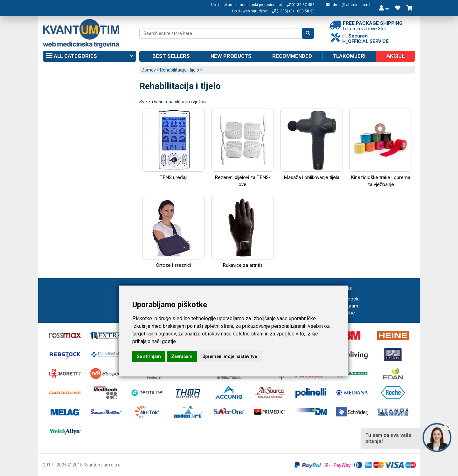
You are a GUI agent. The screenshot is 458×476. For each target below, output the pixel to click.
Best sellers (171, 56)
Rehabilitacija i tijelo (180, 70)
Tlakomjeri (349, 56)
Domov (149, 70)
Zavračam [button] (182, 356)
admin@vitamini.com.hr (349, 5)
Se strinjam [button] (149, 356)
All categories (90, 56)
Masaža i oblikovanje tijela (312, 144)
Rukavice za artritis (243, 232)
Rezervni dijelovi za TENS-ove (243, 148)
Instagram (344, 306)
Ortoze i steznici (174, 232)
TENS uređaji (174, 144)
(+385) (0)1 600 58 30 (293, 11)
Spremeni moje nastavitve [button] (230, 356)
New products (231, 56)
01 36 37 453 (301, 5)
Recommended (292, 56)
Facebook (344, 299)
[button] (384, 8)
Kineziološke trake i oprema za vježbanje (381, 148)
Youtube (342, 313)
